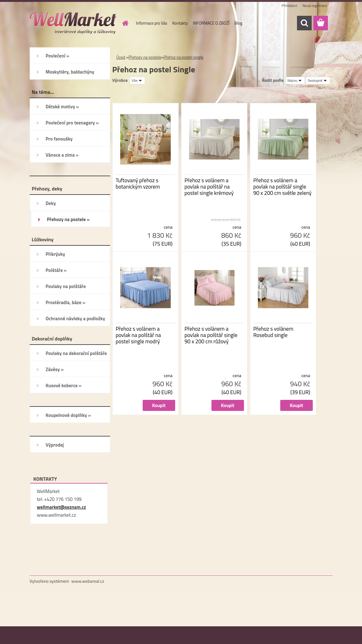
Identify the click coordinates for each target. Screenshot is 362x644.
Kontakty (180, 23)
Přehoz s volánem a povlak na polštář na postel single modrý (138, 335)
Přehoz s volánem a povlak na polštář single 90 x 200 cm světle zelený (282, 187)
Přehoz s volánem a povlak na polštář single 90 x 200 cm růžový (211, 335)
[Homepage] (124, 23)
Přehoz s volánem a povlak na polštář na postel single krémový (209, 187)
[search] (304, 23)
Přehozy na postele (145, 57)
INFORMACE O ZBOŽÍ (211, 23)
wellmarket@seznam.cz (62, 507)
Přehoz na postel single (183, 57)
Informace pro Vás (152, 23)
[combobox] (295, 81)
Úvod (121, 57)
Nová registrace (315, 6)
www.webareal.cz (88, 581)
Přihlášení (289, 6)
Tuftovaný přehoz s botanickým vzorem (138, 184)
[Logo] (73, 23)
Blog (238, 23)
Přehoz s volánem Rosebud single (273, 332)
